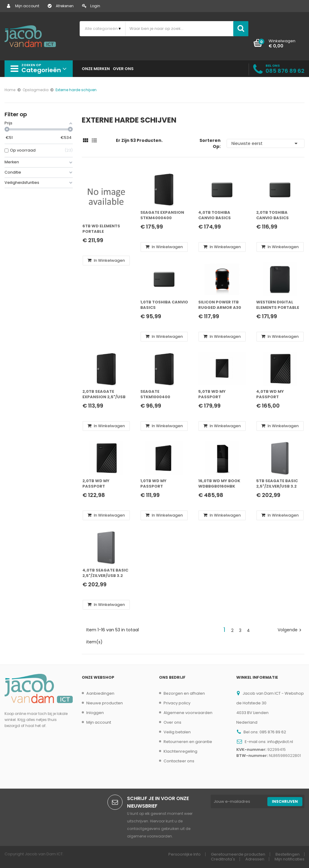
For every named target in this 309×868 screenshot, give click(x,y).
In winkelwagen (106, 260)
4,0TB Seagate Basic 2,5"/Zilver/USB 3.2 (105, 573)
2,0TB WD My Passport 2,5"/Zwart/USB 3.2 (104, 484)
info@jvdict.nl (280, 742)
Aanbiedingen (100, 693)
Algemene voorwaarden (188, 713)
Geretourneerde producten (238, 854)
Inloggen (95, 713)
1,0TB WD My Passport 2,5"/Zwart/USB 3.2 (161, 484)
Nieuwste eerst (266, 143)
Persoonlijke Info (185, 854)
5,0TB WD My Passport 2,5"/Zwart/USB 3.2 (219, 394)
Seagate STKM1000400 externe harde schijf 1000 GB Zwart (156, 394)
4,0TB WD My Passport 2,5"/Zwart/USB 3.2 (277, 394)
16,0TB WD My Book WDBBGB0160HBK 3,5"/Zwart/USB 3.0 (220, 484)
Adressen (255, 859)
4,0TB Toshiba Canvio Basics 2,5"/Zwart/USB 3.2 (219, 215)
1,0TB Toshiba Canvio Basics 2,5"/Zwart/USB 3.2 (164, 305)
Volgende (290, 630)
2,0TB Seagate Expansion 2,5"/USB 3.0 (104, 394)
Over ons (172, 722)
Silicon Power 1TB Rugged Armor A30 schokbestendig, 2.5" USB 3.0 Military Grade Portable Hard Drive (221, 305)
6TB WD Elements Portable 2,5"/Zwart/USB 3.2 (104, 229)
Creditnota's (223, 859)
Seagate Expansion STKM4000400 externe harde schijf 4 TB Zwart (162, 215)
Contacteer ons (179, 761)
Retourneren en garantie (188, 742)
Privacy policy (177, 703)
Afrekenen (61, 6)
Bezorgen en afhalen (184, 693)
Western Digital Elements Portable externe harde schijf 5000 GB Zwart (278, 305)
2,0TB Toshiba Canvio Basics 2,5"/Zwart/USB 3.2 (277, 215)
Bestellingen (288, 854)
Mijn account (23, 6)
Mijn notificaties (290, 859)
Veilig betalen (177, 732)
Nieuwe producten (105, 703)
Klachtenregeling (180, 751)
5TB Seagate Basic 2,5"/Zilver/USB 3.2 (277, 484)
